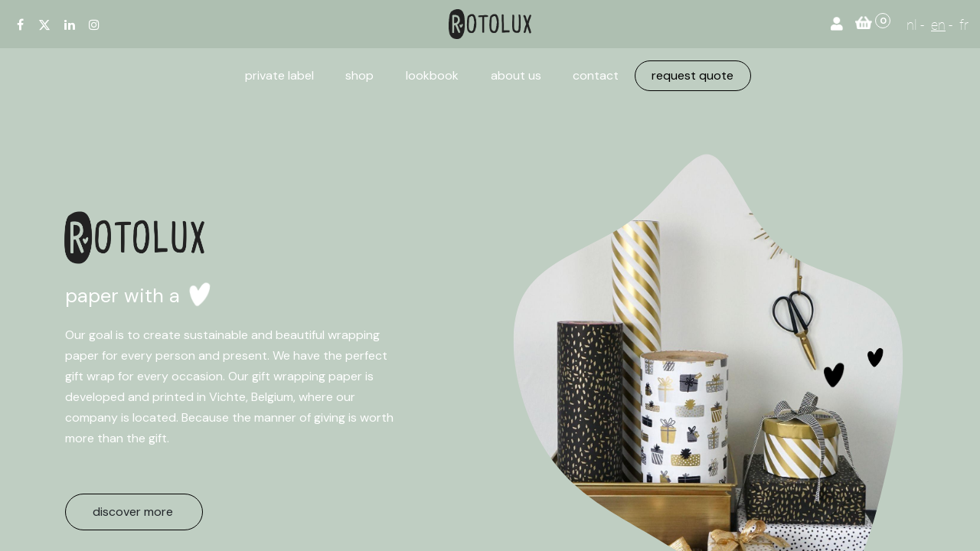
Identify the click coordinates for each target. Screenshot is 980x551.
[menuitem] (279, 76)
